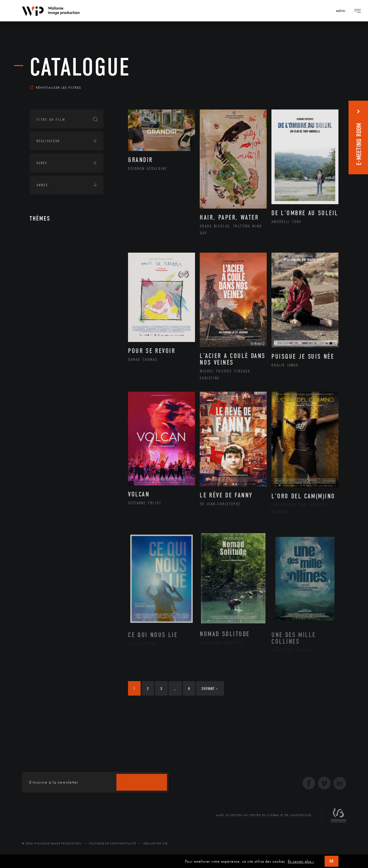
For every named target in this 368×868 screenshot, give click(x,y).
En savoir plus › (301, 861)
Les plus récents (316, 83)
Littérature (54, 309)
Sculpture (53, 369)
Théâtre (50, 379)
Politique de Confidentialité (112, 843)
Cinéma (50, 288)
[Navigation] (343, 11)
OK (332, 861)
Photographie (57, 359)
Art (39, 240)
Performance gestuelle (67, 349)
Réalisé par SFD (156, 843)
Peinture (51, 339)
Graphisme (53, 299)
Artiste (50, 279)
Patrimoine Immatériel (66, 329)
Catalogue (80, 67)
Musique (51, 319)
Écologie (45, 420)
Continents (47, 400)
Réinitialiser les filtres (55, 87)
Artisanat (53, 269)
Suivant (210, 689)
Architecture (56, 259)
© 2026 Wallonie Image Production (52, 843)
